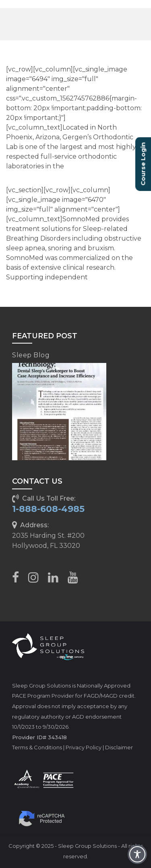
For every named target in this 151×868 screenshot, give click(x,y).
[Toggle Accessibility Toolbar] (137, 854)
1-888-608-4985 (48, 509)
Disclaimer (119, 747)
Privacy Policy (84, 747)
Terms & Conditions (37, 747)
